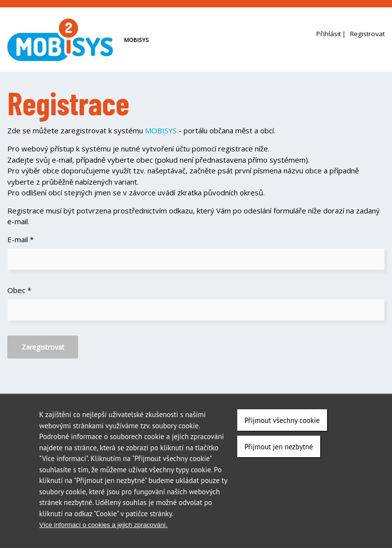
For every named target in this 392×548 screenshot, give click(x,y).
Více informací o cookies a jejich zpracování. (103, 526)
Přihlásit (329, 34)
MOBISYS (161, 130)
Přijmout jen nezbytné (279, 447)
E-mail (21, 239)
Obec (19, 290)
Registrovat (367, 34)
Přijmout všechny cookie (282, 421)
